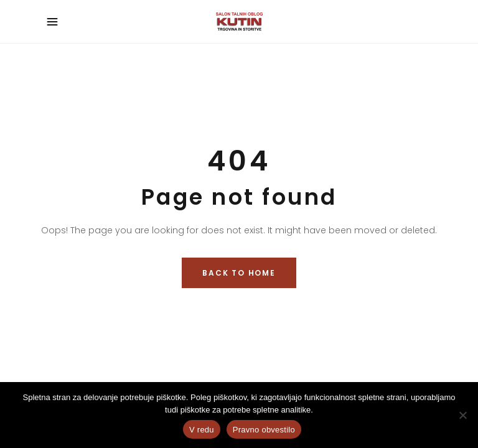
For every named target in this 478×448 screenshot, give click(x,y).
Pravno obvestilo (264, 430)
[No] (462, 415)
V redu (202, 430)
